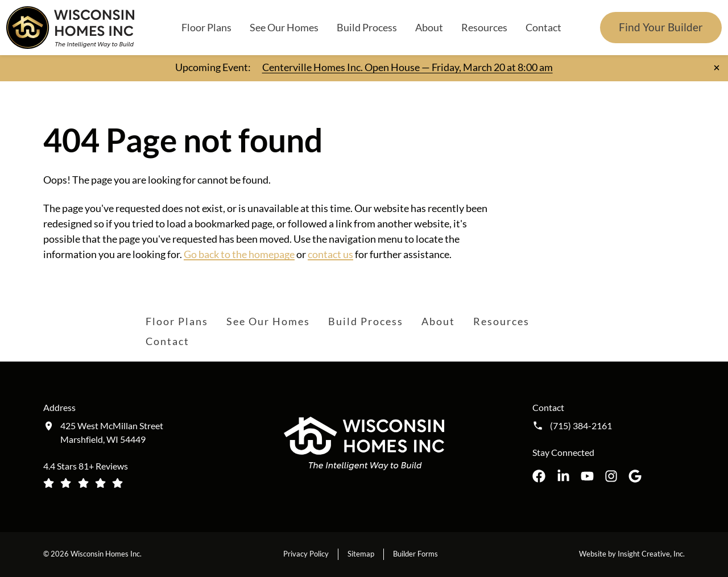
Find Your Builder (661, 27)
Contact (543, 27)
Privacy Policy (306, 554)
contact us (330, 254)
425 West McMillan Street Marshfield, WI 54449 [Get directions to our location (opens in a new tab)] (112, 432)
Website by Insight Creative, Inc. (632, 554)
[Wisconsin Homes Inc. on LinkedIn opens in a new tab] (563, 476)
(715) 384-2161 (581, 426)
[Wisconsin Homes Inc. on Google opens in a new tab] (635, 476)
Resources (484, 27)
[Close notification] (717, 68)
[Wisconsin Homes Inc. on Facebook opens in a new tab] (539, 476)
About (429, 27)
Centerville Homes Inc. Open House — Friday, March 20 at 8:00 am (408, 67)
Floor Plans (206, 27)
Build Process (367, 27)
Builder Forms (415, 554)
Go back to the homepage (239, 254)
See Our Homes (284, 27)
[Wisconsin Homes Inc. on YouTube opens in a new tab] (587, 476)
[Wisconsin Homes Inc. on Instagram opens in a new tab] (611, 476)
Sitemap (361, 554)
